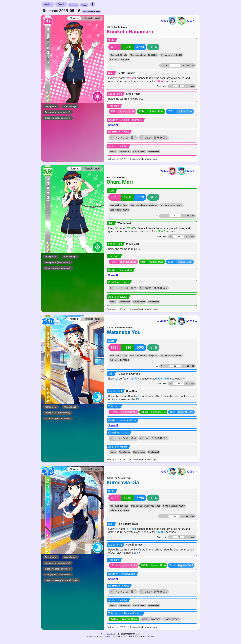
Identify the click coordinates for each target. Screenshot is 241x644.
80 (193, 65)
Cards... (48, 4)
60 (188, 65)
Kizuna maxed (139, 152)
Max (192, 86)
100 (193, 516)
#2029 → (188, 321)
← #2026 (167, 171)
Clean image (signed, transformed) (61, 580)
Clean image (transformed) (58, 118)
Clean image (70, 106)
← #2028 (167, 472)
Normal (74, 18)
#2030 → (188, 472)
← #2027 (167, 321)
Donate (84, 5)
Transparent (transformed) (58, 112)
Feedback (74, 5)
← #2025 (167, 21)
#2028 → (188, 171)
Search (61, 4)
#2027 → (188, 21)
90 (193, 366)
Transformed (92, 18)
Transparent (51, 106)
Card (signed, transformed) (58, 575)
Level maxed (154, 152)
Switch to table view (91, 12)
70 (188, 366)
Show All (113, 125)
